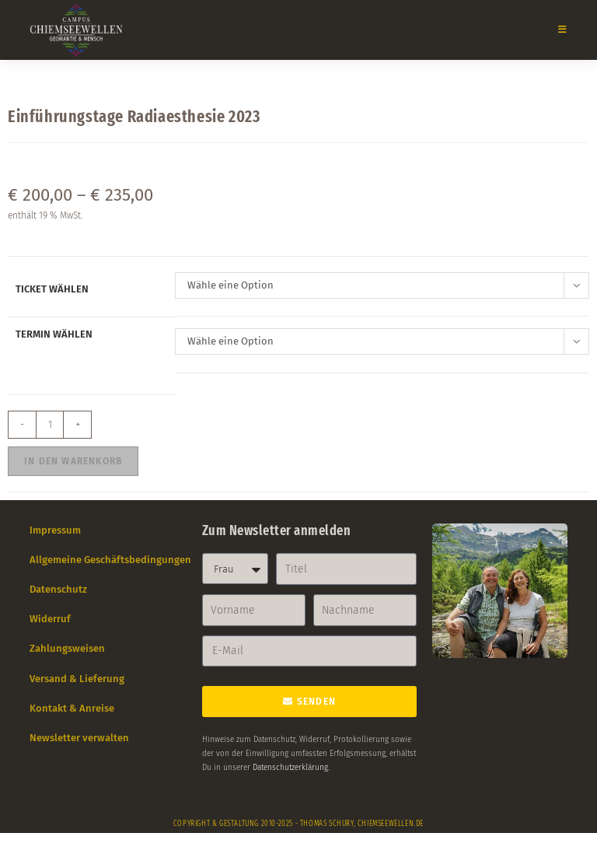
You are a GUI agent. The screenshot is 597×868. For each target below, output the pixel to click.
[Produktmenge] (50, 425)
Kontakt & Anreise (72, 708)
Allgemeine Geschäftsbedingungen (110, 560)
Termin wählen (54, 334)
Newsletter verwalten (79, 738)
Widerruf (50, 619)
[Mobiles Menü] (557, 30)
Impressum (55, 530)
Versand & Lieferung (77, 679)
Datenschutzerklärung (290, 768)
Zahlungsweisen (67, 648)
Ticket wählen (52, 289)
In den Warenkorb (73, 461)
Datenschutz (58, 589)
